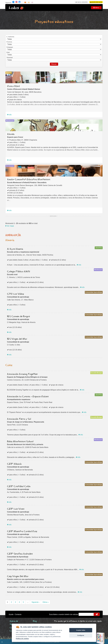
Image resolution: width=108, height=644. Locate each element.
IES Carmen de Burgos (19, 316)
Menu (96, 8)
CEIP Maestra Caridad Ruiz (22, 531)
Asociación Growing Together (22, 374)
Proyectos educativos (54, 22)
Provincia (9, 42)
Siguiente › (35, 602)
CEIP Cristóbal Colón (19, 486)
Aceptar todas (81, 630)
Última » (46, 602)
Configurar (81, 635)
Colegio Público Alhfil (19, 272)
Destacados (53, 216)
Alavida (11, 134)
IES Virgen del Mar (17, 339)
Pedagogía (10, 47)
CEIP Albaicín (14, 464)
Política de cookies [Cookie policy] (22, 639)
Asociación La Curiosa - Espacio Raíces (28, 397)
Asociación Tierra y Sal (19, 419)
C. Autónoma (10, 37)
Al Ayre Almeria (15, 249)
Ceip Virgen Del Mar (18, 576)
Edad (8, 52)
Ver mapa (10, 226)
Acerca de (14, 621)
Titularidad (10, 58)
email (82, 614)
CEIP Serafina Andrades (20, 554)
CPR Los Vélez (16, 294)
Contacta (18, 614)
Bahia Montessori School (20, 442)
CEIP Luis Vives (16, 509)
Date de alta (96, 2)
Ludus (14, 8)
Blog (35, 621)
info (9, 115)
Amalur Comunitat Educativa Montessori (29, 179)
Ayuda (11, 614)
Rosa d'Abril (13, 86)
